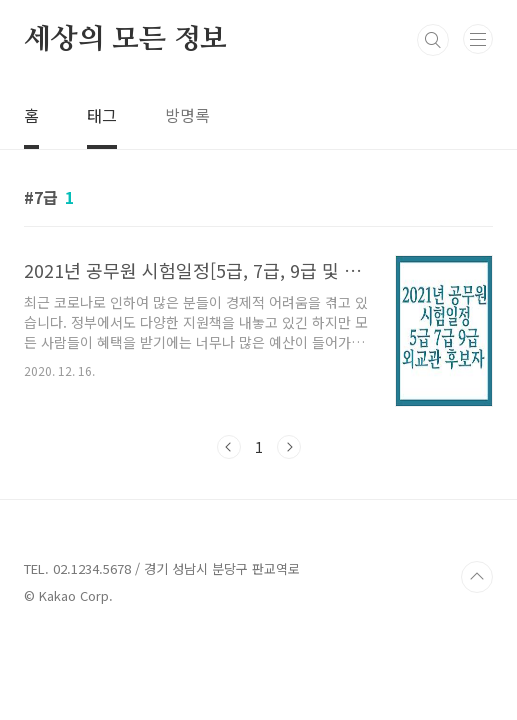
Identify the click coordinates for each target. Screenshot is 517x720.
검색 (433, 40)
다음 (289, 447)
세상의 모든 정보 (125, 40)
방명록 (187, 115)
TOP (477, 577)
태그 (102, 115)
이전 (229, 447)
